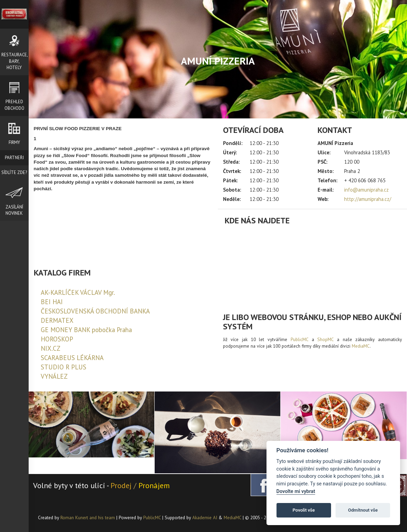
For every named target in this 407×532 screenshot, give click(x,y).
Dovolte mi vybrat (296, 491)
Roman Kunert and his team (88, 518)
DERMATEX (57, 320)
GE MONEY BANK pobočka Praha (86, 330)
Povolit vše (304, 510)
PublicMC (299, 339)
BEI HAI (52, 302)
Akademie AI (205, 518)
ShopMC (325, 339)
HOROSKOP (57, 339)
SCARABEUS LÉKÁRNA (72, 358)
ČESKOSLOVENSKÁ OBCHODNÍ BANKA (95, 311)
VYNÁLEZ (54, 376)
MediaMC (361, 346)
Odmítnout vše (363, 510)
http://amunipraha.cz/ (368, 199)
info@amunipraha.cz (366, 190)
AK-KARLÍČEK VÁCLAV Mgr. (78, 292)
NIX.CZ (51, 348)
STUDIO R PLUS (64, 367)
